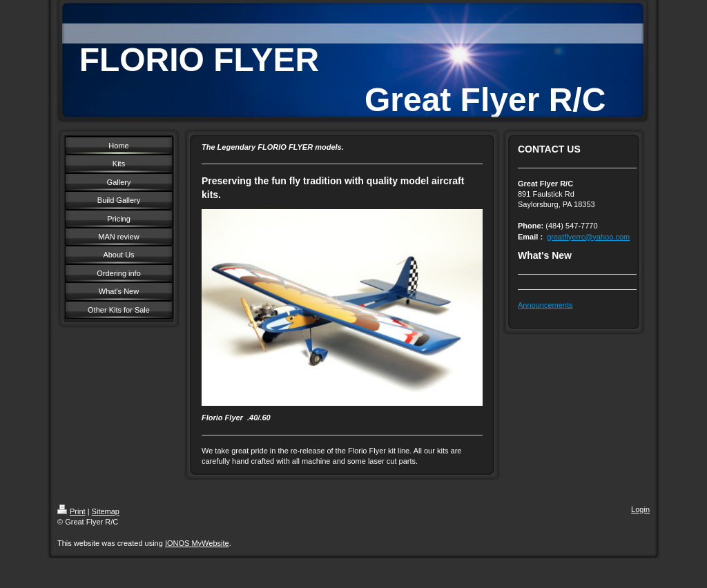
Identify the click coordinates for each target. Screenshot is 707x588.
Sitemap (106, 511)
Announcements (545, 305)
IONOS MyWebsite (197, 543)
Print (71, 511)
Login (640, 509)
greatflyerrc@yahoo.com (588, 237)
